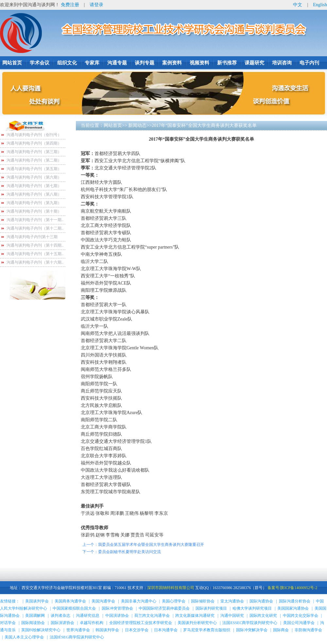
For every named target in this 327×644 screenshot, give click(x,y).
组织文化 (67, 63)
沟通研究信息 (88, 616)
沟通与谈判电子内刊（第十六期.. (35, 262)
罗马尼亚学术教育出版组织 (207, 630)
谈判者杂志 (60, 616)
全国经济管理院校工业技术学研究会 (141, 623)
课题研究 (254, 63)
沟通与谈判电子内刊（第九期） (34, 203)
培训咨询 (282, 63)
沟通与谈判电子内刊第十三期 (32, 237)
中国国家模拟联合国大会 (74, 608)
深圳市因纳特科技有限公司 (171, 588)
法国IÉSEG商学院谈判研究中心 (77, 637)
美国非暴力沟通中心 (139, 601)
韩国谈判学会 (107, 630)
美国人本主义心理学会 (24, 637)
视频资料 (199, 63)
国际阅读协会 (33, 623)
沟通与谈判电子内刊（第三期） (34, 152)
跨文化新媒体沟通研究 (195, 616)
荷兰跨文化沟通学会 (152, 616)
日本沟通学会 (166, 630)
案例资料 (172, 63)
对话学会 (8, 623)
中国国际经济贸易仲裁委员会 (164, 608)
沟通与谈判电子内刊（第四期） (34, 143)
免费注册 (70, 5)
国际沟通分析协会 (295, 601)
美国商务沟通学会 (70, 601)
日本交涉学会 (137, 630)
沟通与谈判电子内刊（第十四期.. (35, 245)
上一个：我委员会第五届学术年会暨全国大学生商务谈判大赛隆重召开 (143, 545)
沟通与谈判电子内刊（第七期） (34, 186)
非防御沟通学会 (308, 630)
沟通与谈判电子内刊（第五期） (34, 169)
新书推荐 (227, 63)
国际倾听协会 (203, 601)
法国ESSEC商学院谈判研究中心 (250, 623)
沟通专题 (117, 63)
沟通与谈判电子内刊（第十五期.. (35, 254)
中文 (298, 5)
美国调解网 (35, 616)
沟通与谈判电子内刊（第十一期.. (35, 220)
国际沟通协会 (261, 601)
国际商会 (281, 630)
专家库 (92, 63)
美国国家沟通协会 (293, 608)
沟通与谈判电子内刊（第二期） (34, 160)
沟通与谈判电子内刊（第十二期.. (35, 228)
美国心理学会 (174, 601)
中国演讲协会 (117, 616)
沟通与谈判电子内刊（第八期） (34, 194)
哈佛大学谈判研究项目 (252, 608)
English (320, 5)
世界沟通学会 (78, 630)
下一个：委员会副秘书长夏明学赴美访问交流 (122, 552)
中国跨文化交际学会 (301, 616)
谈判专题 (145, 63)
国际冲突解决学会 (252, 630)
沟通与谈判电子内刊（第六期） (34, 177)
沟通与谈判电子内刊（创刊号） (34, 135)
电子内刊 (309, 63)
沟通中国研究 (232, 616)
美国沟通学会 (103, 601)
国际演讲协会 (62, 623)
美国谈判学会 (37, 601)
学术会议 (40, 63)
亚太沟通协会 (232, 601)
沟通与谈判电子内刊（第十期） (34, 211)
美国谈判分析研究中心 (197, 623)
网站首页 (12, 63)
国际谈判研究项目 (211, 608)
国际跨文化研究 (263, 616)
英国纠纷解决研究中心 (41, 630)
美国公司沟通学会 (299, 623)
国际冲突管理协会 (117, 608)
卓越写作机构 (92, 623)
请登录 (96, 5)
